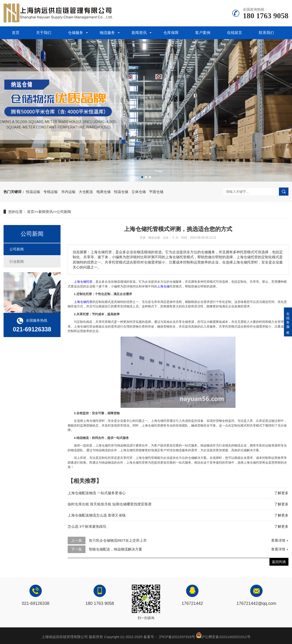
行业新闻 (17, 261)
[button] (142, 177)
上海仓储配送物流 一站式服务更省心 (97, 493)
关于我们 (44, 33)
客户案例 (203, 33)
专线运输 (51, 192)
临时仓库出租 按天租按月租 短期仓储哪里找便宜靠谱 (110, 504)
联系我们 (266, 33)
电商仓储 (104, 192)
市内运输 (68, 192)
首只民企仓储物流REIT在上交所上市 (118, 540)
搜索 (284, 192)
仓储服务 (75, 33)
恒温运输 (33, 192)
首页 (16, 33)
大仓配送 (86, 192)
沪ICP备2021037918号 (177, 637)
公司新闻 (64, 212)
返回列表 (279, 562)
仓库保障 (171, 33)
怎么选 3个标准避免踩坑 (87, 526)
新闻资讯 (139, 33)
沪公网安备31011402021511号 (226, 637)
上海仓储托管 (83, 282)
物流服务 (107, 33)
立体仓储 (139, 192)
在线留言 (235, 33)
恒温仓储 (121, 192)
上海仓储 (163, 286)
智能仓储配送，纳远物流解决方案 (115, 549)
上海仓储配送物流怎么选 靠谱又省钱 (97, 515)
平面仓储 (156, 192)
